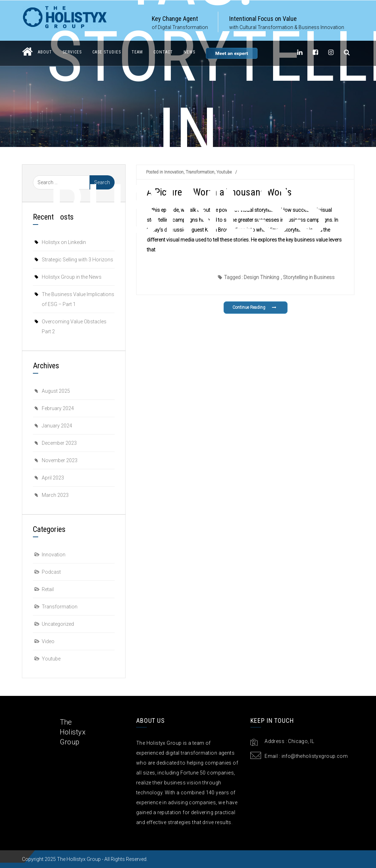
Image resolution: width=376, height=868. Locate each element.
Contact (163, 52)
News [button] (189, 52)
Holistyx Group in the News (72, 277)
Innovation (54, 555)
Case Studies (107, 52)
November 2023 (60, 460)
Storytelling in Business (309, 277)
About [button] (45, 52)
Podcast (51, 572)
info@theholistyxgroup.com (315, 756)
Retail (48, 589)
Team (137, 52)
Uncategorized (58, 624)
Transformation (60, 607)
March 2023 (55, 495)
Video (48, 641)
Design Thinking (261, 277)
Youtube (51, 659)
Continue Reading (255, 307)
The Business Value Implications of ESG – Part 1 (78, 299)
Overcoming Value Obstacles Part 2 (74, 327)
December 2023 (59, 443)
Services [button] (72, 52)
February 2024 (58, 408)
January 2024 (57, 426)
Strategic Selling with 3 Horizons (77, 260)
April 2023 (53, 478)
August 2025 (56, 391)
